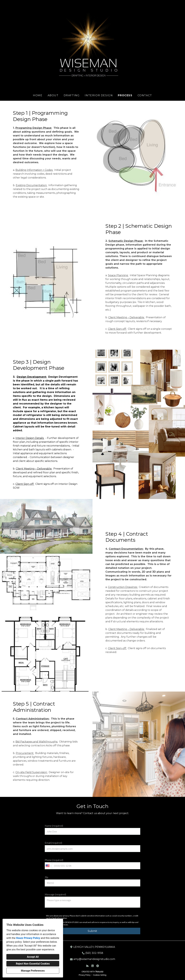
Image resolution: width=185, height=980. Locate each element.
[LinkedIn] (92, 966)
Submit (92, 931)
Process (125, 95)
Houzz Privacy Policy (28, 938)
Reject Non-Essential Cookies (33, 964)
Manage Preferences (33, 971)
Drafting (72, 95)
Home (38, 95)
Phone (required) (92, 864)
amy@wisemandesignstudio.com (94, 959)
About (53, 95)
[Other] (98, 966)
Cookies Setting (100, 975)
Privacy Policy (85, 975)
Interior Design (99, 95)
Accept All (33, 957)
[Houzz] (87, 966)
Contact (145, 95)
